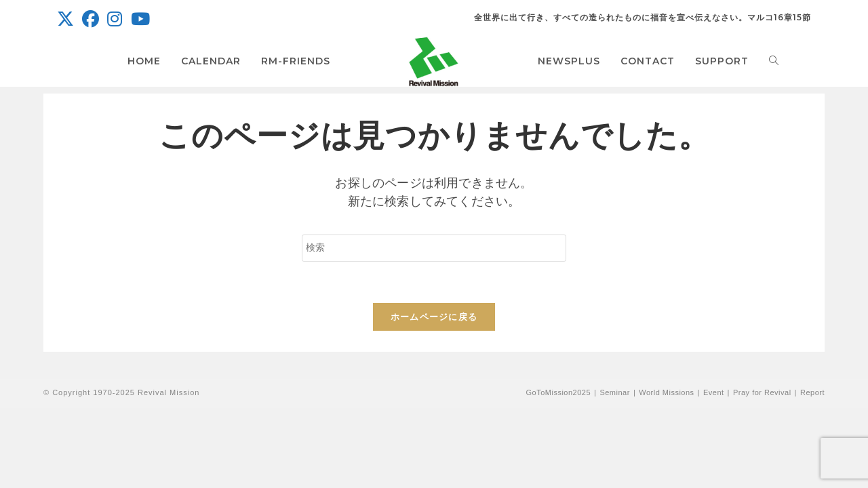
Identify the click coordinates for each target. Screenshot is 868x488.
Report (812, 392)
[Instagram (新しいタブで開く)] (115, 19)
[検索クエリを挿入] (434, 248)
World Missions (666, 392)
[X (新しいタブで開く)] (67, 19)
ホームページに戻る (434, 317)
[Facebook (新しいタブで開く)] (91, 19)
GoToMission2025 (558, 392)
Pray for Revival (762, 392)
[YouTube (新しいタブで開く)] (140, 19)
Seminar (614, 392)
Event (714, 392)
